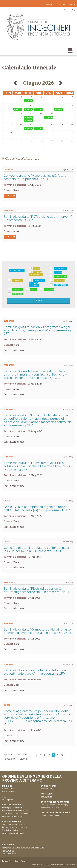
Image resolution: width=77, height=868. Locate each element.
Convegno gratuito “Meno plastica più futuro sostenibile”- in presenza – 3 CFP (35, 177)
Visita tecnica (61, 285)
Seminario (49, 290)
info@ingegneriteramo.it (12, 808)
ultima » (24, 759)
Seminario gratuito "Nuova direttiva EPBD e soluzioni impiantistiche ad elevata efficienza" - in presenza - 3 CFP (38, 466)
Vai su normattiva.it (10, 853)
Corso (33, 290)
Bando (37, 268)
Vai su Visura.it (8, 850)
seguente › (11, 759)
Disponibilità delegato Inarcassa (37, 283)
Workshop (18, 294)
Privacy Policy (8, 861)
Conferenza (60, 277)
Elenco (58, 272)
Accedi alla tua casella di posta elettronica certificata (23, 847)
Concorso (17, 281)
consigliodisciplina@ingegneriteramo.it (18, 813)
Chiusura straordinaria (36, 274)
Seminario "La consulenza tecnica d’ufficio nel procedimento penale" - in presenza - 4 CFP (35, 672)
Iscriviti (10, 195)
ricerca (68, 10)
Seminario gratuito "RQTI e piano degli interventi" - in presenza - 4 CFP (38, 218)
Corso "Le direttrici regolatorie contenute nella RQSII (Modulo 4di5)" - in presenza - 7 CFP (36, 549)
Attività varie (61, 268)
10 (67, 755)
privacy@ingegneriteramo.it (13, 816)
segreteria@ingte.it (19, 824)
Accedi (49, 4)
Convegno (17, 290)
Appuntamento (17, 271)
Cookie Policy (20, 861)
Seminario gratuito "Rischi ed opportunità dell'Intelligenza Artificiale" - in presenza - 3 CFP (37, 590)
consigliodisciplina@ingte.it (13, 833)
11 (72, 755)
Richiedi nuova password (65, 4)
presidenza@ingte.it (21, 827)
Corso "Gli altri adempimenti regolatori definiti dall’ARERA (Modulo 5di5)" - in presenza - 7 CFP (37, 508)
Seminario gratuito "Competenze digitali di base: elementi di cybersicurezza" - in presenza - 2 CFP (38, 631)
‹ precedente (22, 755)
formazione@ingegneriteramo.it (15, 811)
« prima (8, 755)
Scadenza (59, 281)
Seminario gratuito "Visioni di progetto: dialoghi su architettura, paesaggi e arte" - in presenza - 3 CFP (37, 330)
